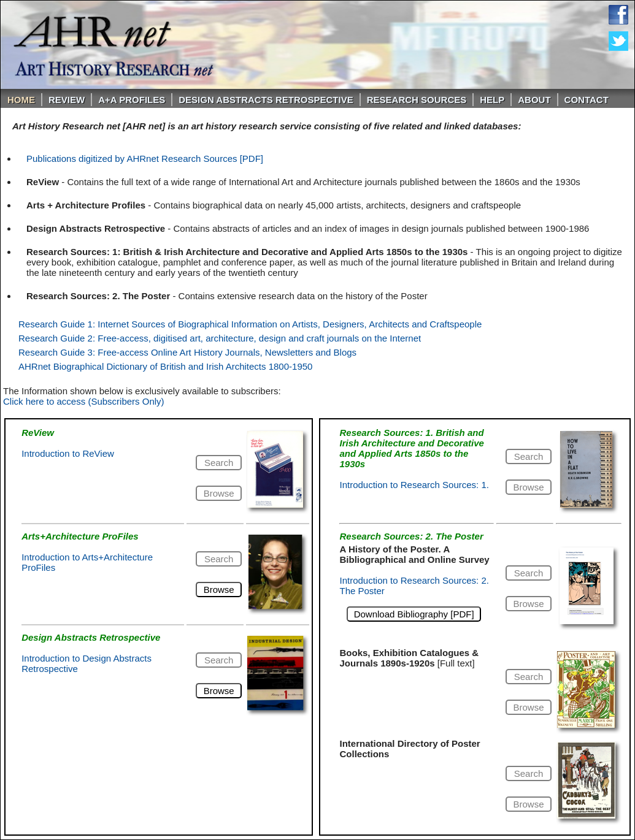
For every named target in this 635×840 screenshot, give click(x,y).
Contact (587, 100)
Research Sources (417, 100)
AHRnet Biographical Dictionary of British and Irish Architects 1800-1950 (165, 366)
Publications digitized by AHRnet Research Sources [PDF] (145, 158)
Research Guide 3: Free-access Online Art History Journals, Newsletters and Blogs (187, 352)
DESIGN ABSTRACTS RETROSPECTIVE (266, 100)
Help (492, 100)
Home (21, 100)
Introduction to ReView (68, 453)
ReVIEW (67, 100)
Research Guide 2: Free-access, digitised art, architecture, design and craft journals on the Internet (220, 338)
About (534, 100)
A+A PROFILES (132, 100)
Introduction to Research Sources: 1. (414, 485)
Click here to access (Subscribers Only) (84, 401)
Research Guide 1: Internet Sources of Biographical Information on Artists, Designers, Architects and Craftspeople (250, 324)
